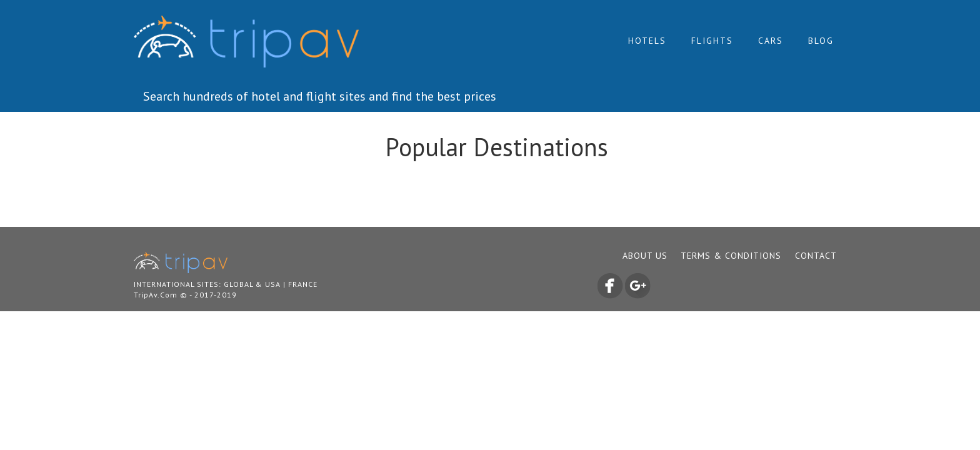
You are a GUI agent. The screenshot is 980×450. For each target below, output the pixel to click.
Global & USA (252, 284)
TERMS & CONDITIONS (731, 256)
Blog (821, 41)
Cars (771, 41)
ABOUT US (645, 256)
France (303, 284)
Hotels (647, 41)
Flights (712, 41)
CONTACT (816, 256)
